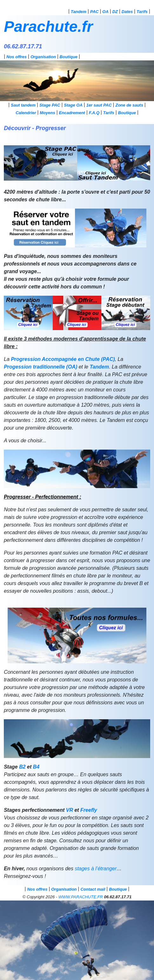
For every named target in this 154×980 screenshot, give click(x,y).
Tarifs (142, 12)
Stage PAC (50, 105)
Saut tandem (23, 105)
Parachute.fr (48, 27)
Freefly (89, 810)
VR (70, 810)
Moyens (47, 113)
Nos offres (17, 57)
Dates (127, 12)
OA (105, 12)
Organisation (43, 57)
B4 (36, 767)
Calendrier (26, 113)
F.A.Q (94, 113)
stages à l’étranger (96, 869)
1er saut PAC (99, 105)
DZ (115, 12)
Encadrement (72, 113)
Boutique (69, 57)
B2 (22, 767)
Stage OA (73, 105)
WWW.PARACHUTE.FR (81, 897)
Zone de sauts (129, 105)
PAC (94, 12)
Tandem (79, 12)
